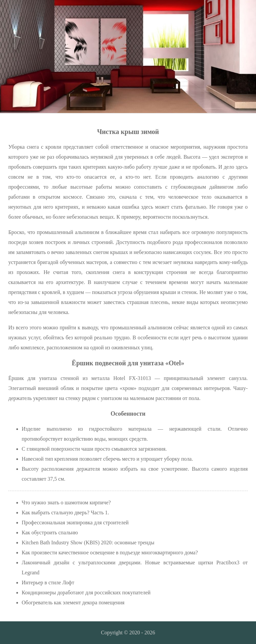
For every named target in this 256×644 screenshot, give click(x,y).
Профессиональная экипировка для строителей (75, 522)
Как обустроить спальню (50, 532)
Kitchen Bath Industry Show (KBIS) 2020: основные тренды (88, 542)
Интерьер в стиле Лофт (48, 582)
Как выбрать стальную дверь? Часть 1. (65, 512)
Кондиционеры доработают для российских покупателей (86, 592)
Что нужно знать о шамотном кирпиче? (66, 502)
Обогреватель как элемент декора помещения (73, 602)
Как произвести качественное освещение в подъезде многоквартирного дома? (110, 552)
